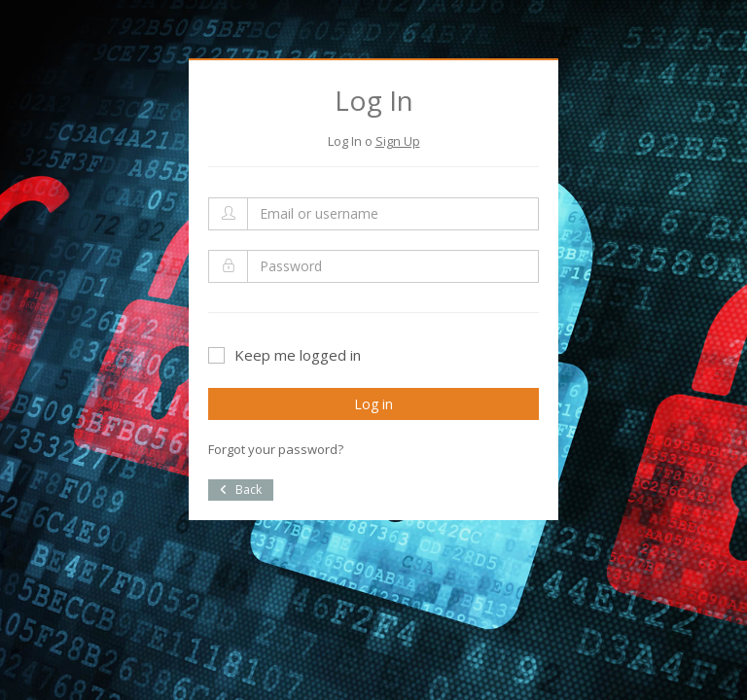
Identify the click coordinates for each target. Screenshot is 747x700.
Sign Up (398, 141)
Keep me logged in (285, 355)
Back (241, 490)
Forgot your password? (276, 449)
